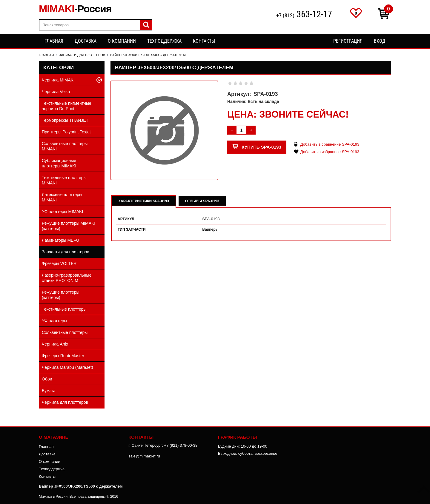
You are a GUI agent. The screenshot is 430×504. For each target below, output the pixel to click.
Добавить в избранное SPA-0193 (330, 152)
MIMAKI (75, 9)
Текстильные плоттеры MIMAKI (64, 180)
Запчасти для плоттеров (66, 252)
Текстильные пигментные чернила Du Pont (67, 106)
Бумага (49, 391)
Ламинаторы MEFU (60, 240)
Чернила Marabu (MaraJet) (67, 367)
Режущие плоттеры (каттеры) (61, 295)
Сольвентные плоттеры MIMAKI (65, 146)
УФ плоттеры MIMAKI (62, 212)
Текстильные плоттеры (64, 309)
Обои (47, 379)
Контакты (204, 41)
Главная (54, 41)
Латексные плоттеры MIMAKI (62, 197)
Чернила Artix (55, 344)
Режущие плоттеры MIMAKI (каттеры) (69, 226)
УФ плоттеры (54, 321)
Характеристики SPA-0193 (144, 201)
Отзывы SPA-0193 (202, 201)
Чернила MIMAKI (58, 80)
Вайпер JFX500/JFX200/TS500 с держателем (81, 486)
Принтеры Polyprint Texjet (66, 132)
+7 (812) (304, 15)
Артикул (126, 219)
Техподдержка (164, 41)
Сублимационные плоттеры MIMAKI (59, 163)
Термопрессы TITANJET (65, 120)
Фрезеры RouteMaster (63, 356)
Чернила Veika (56, 92)
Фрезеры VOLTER (59, 263)
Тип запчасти (132, 229)
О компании (122, 41)
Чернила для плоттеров (65, 402)
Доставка (86, 41)
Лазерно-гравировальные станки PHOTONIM (67, 278)
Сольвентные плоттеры (65, 332)
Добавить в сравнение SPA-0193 (330, 144)
